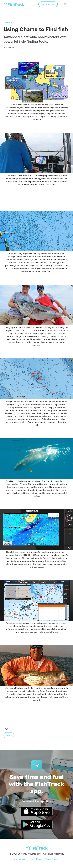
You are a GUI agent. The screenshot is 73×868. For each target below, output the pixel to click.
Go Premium (48, 4)
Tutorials (9, 22)
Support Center (53, 859)
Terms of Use (19, 859)
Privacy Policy (35, 859)
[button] (65, 4)
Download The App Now (36, 802)
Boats (9, 735)
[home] (14, 4)
